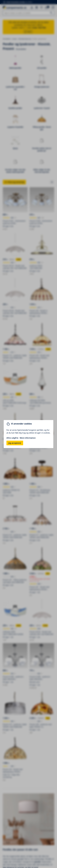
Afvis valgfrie (12, 438)
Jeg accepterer (15, 443)
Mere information (28, 438)
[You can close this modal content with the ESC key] (28, 434)
